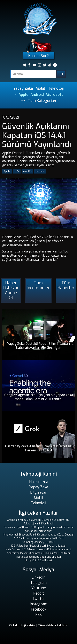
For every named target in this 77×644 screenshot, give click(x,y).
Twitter (39, 599)
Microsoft (54, 95)
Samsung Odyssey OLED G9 (38, 542)
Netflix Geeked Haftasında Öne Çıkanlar (39, 557)
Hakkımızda (39, 482)
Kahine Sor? (38, 56)
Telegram (38, 583)
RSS (38, 615)
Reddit (39, 593)
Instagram (38, 604)
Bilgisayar (38, 492)
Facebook (38, 609)
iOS (17, 171)
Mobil (40, 88)
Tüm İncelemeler (38, 285)
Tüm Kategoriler (42, 101)
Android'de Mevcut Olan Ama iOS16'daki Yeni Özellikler (39, 553)
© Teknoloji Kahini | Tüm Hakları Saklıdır (38, 625)
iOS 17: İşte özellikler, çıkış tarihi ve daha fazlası (39, 546)
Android (37, 95)
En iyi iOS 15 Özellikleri (39, 561)
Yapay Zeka (23, 88)
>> (23, 101)
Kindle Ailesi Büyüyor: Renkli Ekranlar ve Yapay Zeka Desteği (38, 535)
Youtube (39, 588)
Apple (23, 95)
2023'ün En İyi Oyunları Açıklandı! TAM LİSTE (39, 538)
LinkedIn (38, 577)
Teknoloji (56, 88)
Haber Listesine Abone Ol (11, 290)
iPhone (40, 171)
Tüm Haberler (66, 285)
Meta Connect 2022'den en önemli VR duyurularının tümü (38, 549)
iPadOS (27, 171)
